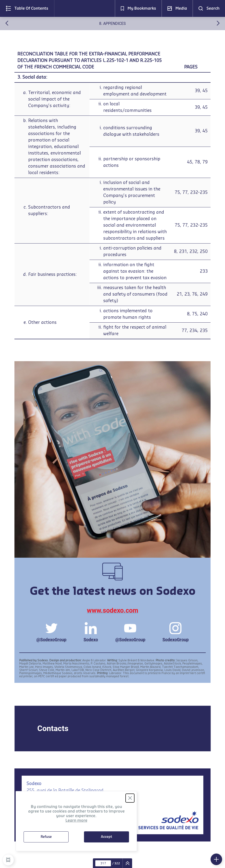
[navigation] (127, 863)
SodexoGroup (176, 632)
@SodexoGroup (51, 632)
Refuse (46, 837)
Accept (106, 837)
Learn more (76, 821)
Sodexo (91, 632)
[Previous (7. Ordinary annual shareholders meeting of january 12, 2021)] (7, 24)
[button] (27, 8)
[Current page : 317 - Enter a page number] (103, 863)
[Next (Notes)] (218, 24)
